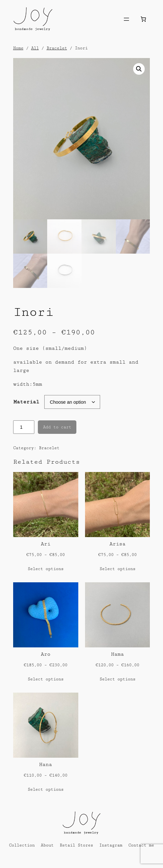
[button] (139, 69)
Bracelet (57, 48)
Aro (46, 654)
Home (18, 48)
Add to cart (57, 427)
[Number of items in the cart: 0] (143, 19)
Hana (46, 765)
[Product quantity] (24, 427)
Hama (117, 654)
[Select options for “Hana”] (46, 790)
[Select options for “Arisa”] (117, 569)
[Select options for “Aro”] (46, 679)
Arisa (117, 544)
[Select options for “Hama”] (117, 679)
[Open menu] (126, 19)
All (35, 48)
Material (26, 402)
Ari (46, 544)
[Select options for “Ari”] (46, 569)
